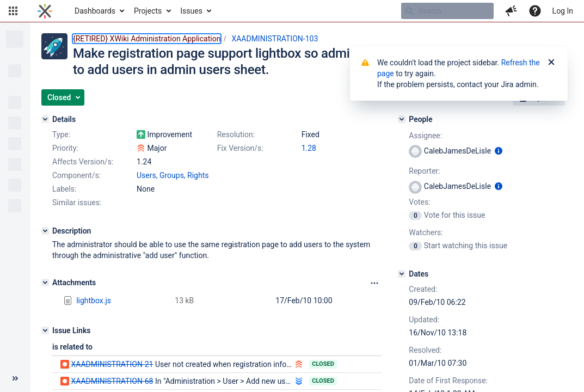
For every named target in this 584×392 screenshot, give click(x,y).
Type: (61, 134)
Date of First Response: (448, 381)
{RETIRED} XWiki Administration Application (147, 39)
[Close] (551, 63)
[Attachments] (45, 283)
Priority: (65, 148)
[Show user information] (499, 151)
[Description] (45, 231)
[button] (13, 11)
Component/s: (76, 175)
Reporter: (424, 171)
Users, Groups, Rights (173, 175)
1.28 (309, 148)
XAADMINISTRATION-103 (275, 39)
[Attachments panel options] (374, 283)
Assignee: (425, 136)
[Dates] (402, 274)
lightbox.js (94, 301)
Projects (148, 11)
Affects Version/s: (83, 162)
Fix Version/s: (240, 148)
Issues (191, 11)
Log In (563, 11)
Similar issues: (77, 203)
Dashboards (95, 11)
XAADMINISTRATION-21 (112, 364)
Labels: (64, 189)
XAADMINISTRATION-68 (112, 381)
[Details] (45, 119)
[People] (402, 119)
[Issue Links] (45, 330)
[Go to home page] (45, 11)
